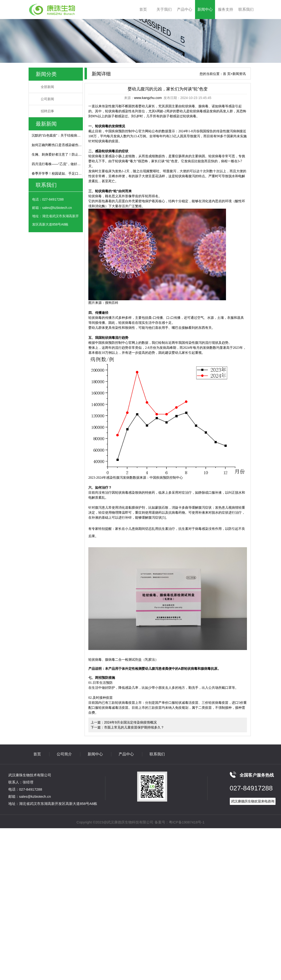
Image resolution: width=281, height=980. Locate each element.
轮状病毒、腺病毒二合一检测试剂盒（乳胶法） (123, 660)
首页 (143, 9)
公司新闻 (47, 99)
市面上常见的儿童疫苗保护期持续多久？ (134, 727)
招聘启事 (47, 111)
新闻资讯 (239, 74)
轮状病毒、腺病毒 (195, 106)
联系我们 (246, 9)
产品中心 (185, 9)
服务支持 (226, 9)
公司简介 (64, 754)
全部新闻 (47, 87)
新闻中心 (205, 9)
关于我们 (164, 9)
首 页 (227, 74)
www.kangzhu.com (148, 98)
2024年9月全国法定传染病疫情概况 (130, 722)
